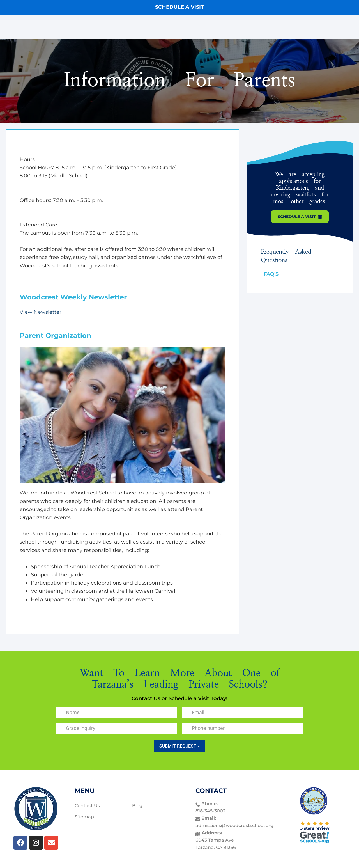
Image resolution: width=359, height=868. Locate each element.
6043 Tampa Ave (215, 840)
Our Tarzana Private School (118, 27)
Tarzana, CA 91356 (216, 847)
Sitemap (84, 817)
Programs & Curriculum (181, 27)
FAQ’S (271, 274)
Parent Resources (234, 27)
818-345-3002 (210, 811)
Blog (137, 806)
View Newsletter (41, 312)
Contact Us (271, 27)
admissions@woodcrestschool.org (234, 825)
